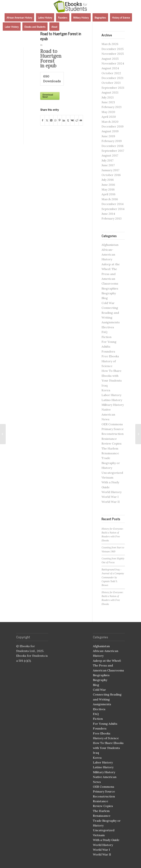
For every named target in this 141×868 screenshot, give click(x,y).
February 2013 (112, 218)
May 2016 (108, 189)
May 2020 (108, 112)
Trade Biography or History (111, 463)
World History (112, 492)
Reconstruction (113, 434)
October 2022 (111, 73)
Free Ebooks (110, 356)
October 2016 (111, 175)
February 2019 (112, 141)
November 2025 (113, 54)
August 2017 (110, 155)
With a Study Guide (106, 840)
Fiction (106, 337)
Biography (109, 293)
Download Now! (48, 96)
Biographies (110, 288)
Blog (105, 298)
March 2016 (110, 199)
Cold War (108, 303)
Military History (113, 405)
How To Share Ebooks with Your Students (112, 376)
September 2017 (113, 151)
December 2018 (112, 146)
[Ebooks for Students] (70, 6)
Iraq (105, 385)
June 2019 (108, 136)
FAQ (104, 332)
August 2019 (110, 131)
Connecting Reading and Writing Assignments (107, 699)
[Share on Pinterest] (60, 120)
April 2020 (109, 117)
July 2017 (107, 160)
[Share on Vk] (72, 120)
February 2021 (112, 107)
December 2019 (113, 126)
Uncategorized (112, 473)
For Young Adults (105, 724)
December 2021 (112, 78)
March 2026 (110, 44)
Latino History (112, 400)
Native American (105, 777)
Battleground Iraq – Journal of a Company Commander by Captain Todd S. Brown (113, 577)
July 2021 (108, 97)
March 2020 (110, 122)
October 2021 (111, 83)
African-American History (108, 255)
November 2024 (113, 63)
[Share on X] (47, 120)
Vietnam (107, 477)
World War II (111, 502)
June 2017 (108, 165)
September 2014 (113, 209)
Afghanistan (110, 245)
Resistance (109, 439)
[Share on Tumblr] (68, 120)
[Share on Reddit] (77, 120)
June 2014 (108, 214)
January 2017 (110, 170)
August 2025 (110, 59)
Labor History (111, 395)
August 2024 (110, 68)
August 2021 (110, 92)
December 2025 (113, 49)
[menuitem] (19, 17)
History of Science (106, 738)
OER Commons (112, 424)
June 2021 (108, 102)
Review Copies (112, 443)
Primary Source (113, 429)
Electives (108, 327)
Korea (106, 390)
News (105, 419)
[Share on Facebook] (43, 120)
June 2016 (108, 185)
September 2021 (113, 88)
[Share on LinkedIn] (64, 120)
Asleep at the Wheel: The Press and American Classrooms (111, 274)
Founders (108, 351)
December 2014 (113, 204)
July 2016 (108, 180)
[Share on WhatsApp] (55, 120)
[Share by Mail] (81, 120)
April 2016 (108, 194)
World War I (110, 497)
